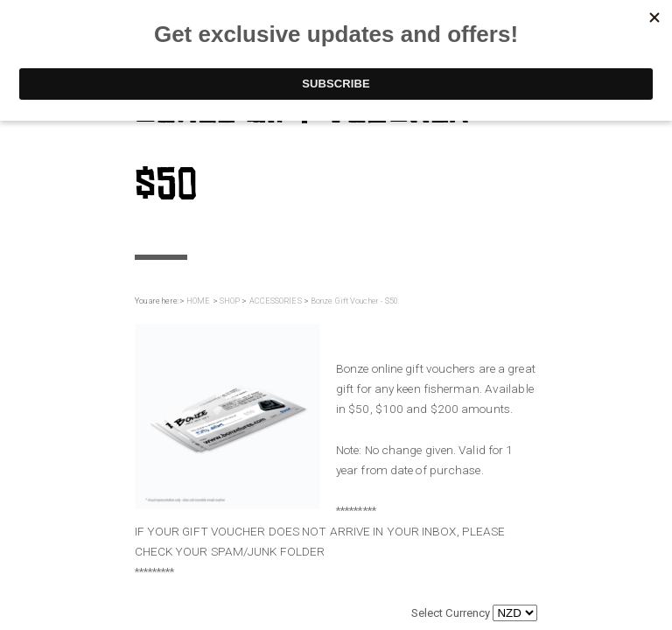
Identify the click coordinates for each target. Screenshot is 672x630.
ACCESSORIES (276, 301)
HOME (198, 301)
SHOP (230, 301)
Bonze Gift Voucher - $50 (354, 301)
